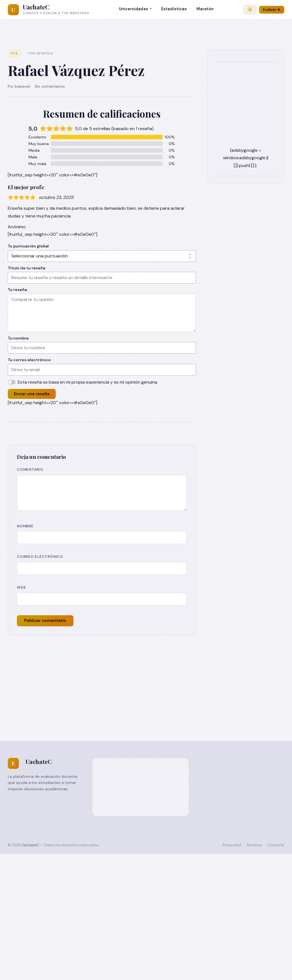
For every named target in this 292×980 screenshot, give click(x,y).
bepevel (23, 86)
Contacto (276, 845)
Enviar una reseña (32, 394)
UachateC (36, 7)
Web (21, 587)
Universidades (134, 9)
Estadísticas (174, 9)
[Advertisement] (146, 677)
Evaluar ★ (272, 10)
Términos (254, 845)
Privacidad (232, 845)
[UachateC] (13, 10)
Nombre (25, 526)
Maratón (205, 9)
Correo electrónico (40, 557)
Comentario (30, 469)
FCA (14, 53)
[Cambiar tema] (250, 10)
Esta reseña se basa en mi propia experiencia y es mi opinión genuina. (88, 382)
